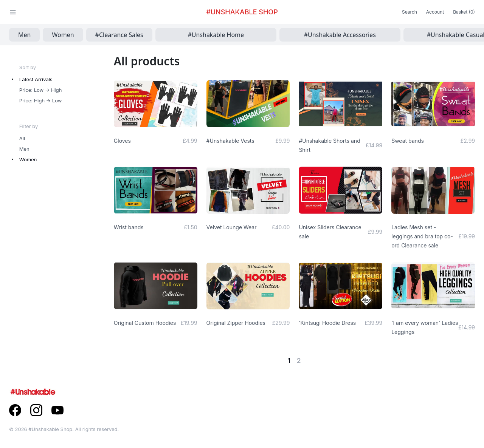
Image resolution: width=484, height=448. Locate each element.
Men (24, 35)
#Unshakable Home (216, 35)
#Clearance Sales (119, 35)
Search (410, 12)
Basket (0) (464, 12)
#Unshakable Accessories (340, 35)
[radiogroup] (67, 90)
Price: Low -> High (41, 90)
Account (435, 12)
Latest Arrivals (36, 79)
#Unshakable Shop (242, 12)
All (22, 138)
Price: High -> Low (41, 100)
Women (63, 35)
